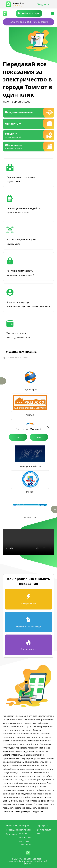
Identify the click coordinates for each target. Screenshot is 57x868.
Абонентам (11, 826)
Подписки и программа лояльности (25, 841)
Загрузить (43, 4)
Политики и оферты (25, 832)
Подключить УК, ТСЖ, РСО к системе (28, 22)
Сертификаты (44, 826)
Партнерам (12, 834)
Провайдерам (13, 830)
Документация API (44, 832)
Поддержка (25, 826)
